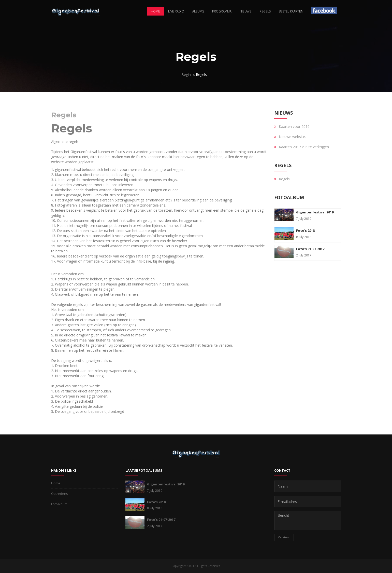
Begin (186, 74)
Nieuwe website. (292, 137)
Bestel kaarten (291, 11)
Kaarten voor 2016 (294, 126)
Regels (265, 11)
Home (155, 11)
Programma (222, 11)
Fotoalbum (59, 504)
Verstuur (284, 537)
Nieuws (245, 11)
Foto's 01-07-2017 (310, 249)
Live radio (176, 11)
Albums (198, 11)
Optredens (60, 494)
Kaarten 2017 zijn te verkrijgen (304, 147)
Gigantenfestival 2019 (315, 212)
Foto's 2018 (305, 230)
